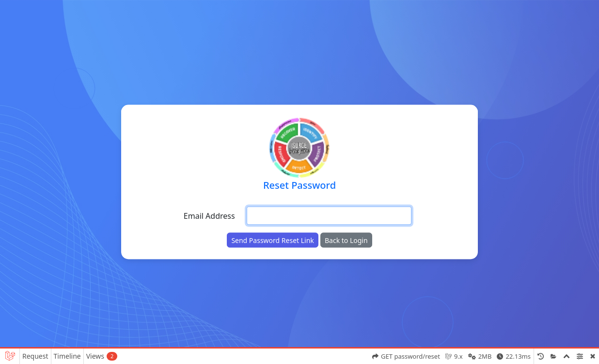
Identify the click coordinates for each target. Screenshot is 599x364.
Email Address (209, 216)
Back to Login (346, 240)
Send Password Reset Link (272, 240)
